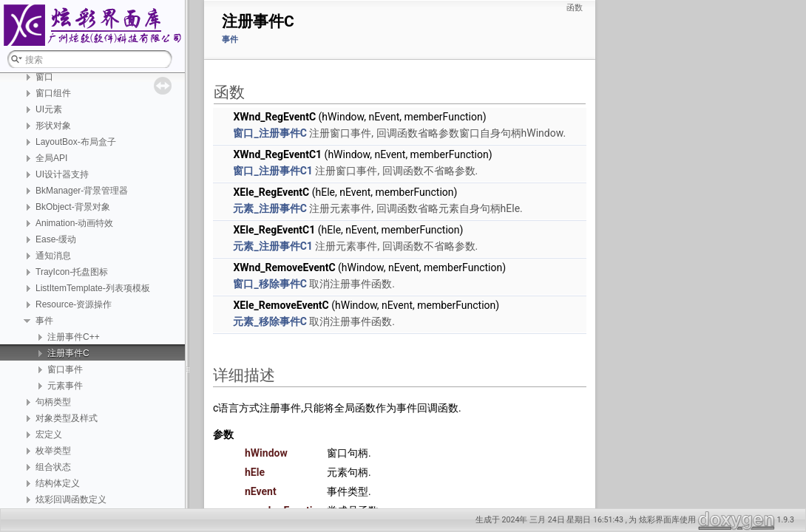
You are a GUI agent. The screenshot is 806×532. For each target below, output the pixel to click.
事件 (44, 321)
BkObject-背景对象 (73, 207)
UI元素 (49, 109)
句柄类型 (53, 402)
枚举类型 (53, 451)
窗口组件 (53, 93)
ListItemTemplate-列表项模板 (93, 288)
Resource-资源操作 (74, 304)
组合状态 (53, 467)
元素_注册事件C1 (272, 246)
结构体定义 (58, 483)
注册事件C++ (74, 337)
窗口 (44, 77)
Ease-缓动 (56, 239)
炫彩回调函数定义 (71, 499)
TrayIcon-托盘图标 (72, 272)
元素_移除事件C (270, 321)
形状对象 (53, 126)
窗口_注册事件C (270, 133)
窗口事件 (65, 369)
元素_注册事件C (270, 208)
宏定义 (49, 434)
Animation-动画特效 (74, 223)
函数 (575, 8)
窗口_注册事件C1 (272, 171)
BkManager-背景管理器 (82, 191)
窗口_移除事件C (270, 284)
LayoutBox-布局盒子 (76, 142)
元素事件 (65, 386)
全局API (51, 158)
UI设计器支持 (62, 174)
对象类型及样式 (67, 418)
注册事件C (68, 353)
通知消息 (53, 256)
